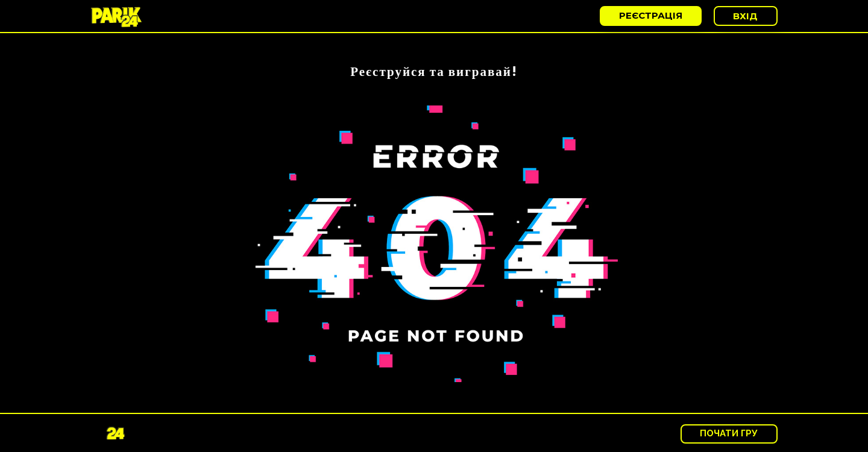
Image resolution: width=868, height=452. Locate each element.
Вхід (745, 16)
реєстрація (651, 15)
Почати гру (729, 433)
